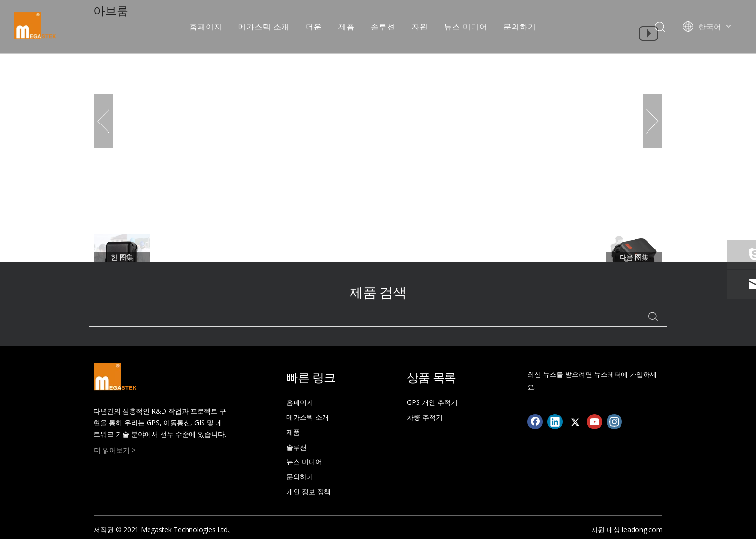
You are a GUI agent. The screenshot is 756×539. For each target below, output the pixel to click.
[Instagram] (614, 422)
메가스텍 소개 (264, 27)
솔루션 (383, 27)
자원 (420, 27)
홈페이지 (206, 27)
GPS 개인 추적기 (432, 402)
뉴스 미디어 (466, 27)
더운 (314, 27)
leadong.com (642, 530)
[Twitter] (575, 422)
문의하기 (520, 27)
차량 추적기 (425, 417)
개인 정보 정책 (309, 491)
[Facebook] (535, 422)
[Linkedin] (555, 422)
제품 (347, 27)
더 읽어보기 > (115, 450)
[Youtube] (594, 422)
